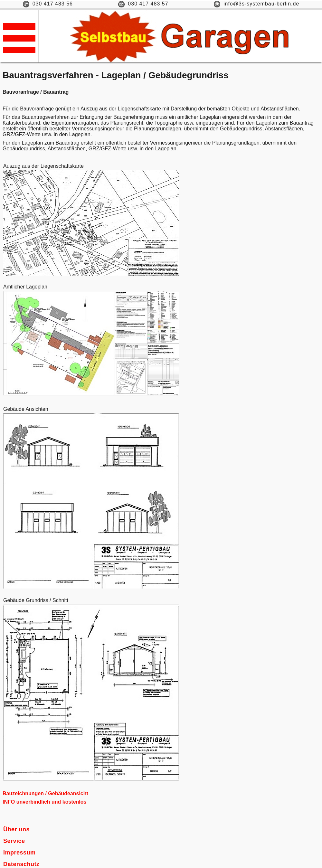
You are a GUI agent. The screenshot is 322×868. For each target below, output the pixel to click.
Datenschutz (21, 864)
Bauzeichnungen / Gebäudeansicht (45, 793)
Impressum (19, 853)
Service (14, 841)
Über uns (16, 829)
